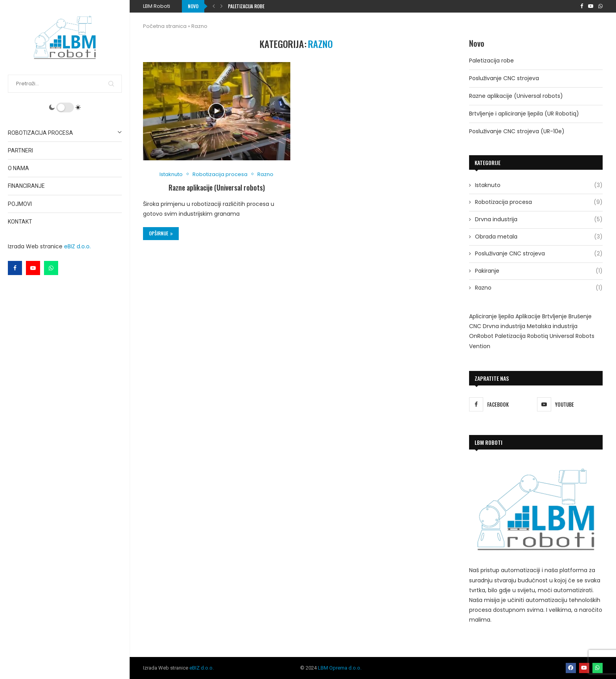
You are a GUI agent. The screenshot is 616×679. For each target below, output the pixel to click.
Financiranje (26, 186)
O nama (18, 168)
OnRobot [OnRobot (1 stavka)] (481, 336)
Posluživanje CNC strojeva (504, 78)
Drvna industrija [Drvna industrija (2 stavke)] (504, 326)
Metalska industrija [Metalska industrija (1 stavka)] (552, 326)
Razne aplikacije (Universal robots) (217, 187)
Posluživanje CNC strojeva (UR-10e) (517, 131)
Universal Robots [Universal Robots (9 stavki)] (572, 336)
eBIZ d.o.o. (77, 246)
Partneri (20, 150)
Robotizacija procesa (65, 133)
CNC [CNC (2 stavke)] (475, 326)
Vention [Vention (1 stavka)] (480, 346)
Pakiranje (539, 271)
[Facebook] (15, 268)
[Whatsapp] (51, 268)
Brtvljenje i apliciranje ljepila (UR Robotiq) (524, 114)
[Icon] (216, 111)
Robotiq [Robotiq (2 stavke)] (538, 336)
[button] (214, 6)
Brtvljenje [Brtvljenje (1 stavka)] (555, 316)
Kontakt (20, 222)
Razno (539, 288)
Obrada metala (539, 237)
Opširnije (161, 233)
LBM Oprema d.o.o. (340, 668)
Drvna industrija (539, 220)
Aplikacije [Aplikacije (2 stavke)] (528, 316)
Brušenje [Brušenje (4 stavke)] (580, 316)
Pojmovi (20, 204)
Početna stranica (165, 26)
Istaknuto (539, 185)
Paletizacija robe (246, 6)
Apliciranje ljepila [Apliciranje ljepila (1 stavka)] (491, 316)
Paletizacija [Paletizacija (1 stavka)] (510, 336)
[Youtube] (33, 268)
